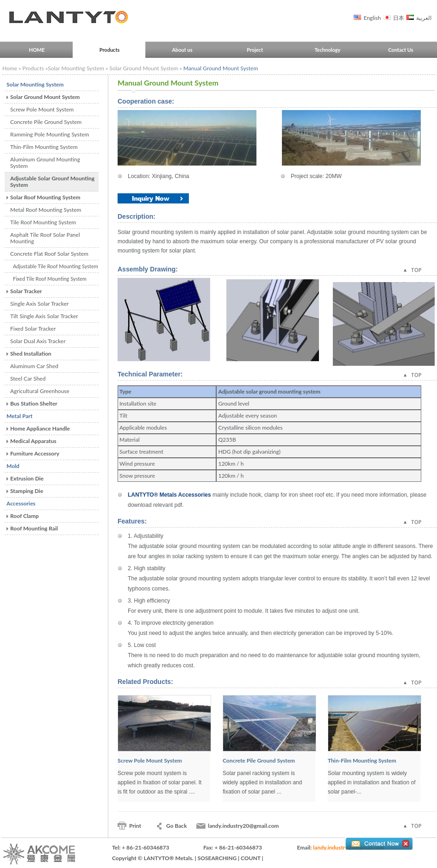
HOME (37, 50)
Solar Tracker (26, 291)
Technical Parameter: (150, 374)
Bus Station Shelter (34, 403)
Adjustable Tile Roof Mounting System (56, 266)
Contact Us (400, 50)
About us (182, 50)
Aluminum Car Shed (34, 366)
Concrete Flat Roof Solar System (49, 254)
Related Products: (145, 682)
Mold (13, 466)
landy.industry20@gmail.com (243, 826)
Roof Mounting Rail (34, 528)
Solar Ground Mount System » (146, 68)
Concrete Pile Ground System (46, 122)
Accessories (21, 503)
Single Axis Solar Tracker (39, 304)
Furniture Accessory (35, 453)
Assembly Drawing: (148, 269)
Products (110, 50)
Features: (132, 521)
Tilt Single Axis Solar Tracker (44, 316)
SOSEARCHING (217, 858)
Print (135, 826)
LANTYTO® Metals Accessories (170, 495)
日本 (398, 18)
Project (255, 50)
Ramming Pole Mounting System (50, 134)
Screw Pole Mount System (42, 109)
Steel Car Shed (28, 379)
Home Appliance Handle (40, 428)
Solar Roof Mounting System (45, 197)
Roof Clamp (25, 516)
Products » (35, 68)
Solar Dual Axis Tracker (38, 341)
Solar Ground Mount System (45, 97)
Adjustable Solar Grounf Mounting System (52, 182)
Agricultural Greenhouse (40, 391)
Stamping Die (27, 491)
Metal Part (19, 416)
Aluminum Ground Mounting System (45, 163)
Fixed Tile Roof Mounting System (50, 279)
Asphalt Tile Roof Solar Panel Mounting (45, 238)
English (371, 18)
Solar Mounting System (35, 84)
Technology (328, 50)
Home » (12, 68)
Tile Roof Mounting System (43, 222)
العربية (423, 18)
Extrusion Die (27, 478)
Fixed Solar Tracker (33, 329)
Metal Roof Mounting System (46, 210)
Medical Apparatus (33, 441)
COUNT (250, 858)
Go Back (177, 826)
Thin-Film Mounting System (44, 147)
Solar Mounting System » (78, 68)
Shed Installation (31, 354)
